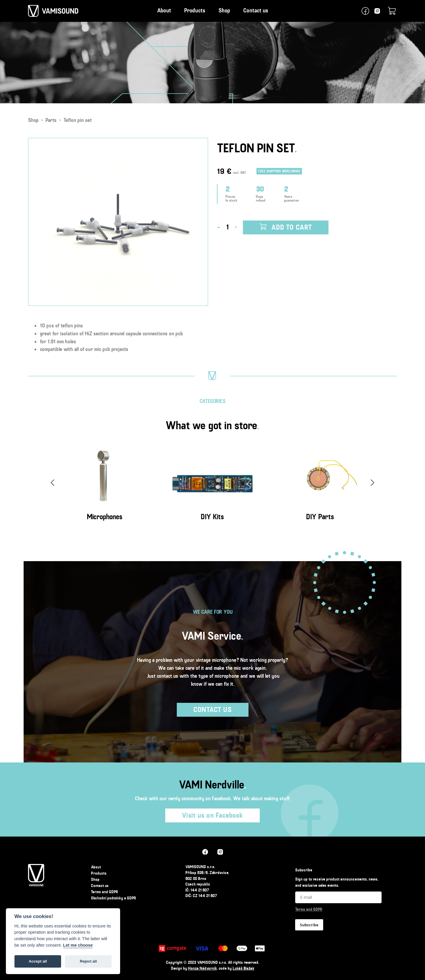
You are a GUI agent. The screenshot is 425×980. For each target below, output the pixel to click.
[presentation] (53, 483)
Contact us (256, 10)
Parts (51, 120)
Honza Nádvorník (202, 968)
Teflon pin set (78, 120)
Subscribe (309, 925)
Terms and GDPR (104, 892)
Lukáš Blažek (243, 968)
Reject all (88, 961)
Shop (224, 10)
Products (195, 10)
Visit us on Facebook (212, 815)
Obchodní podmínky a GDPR (113, 898)
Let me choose (78, 945)
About (164, 10)
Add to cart (286, 227)
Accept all (38, 961)
